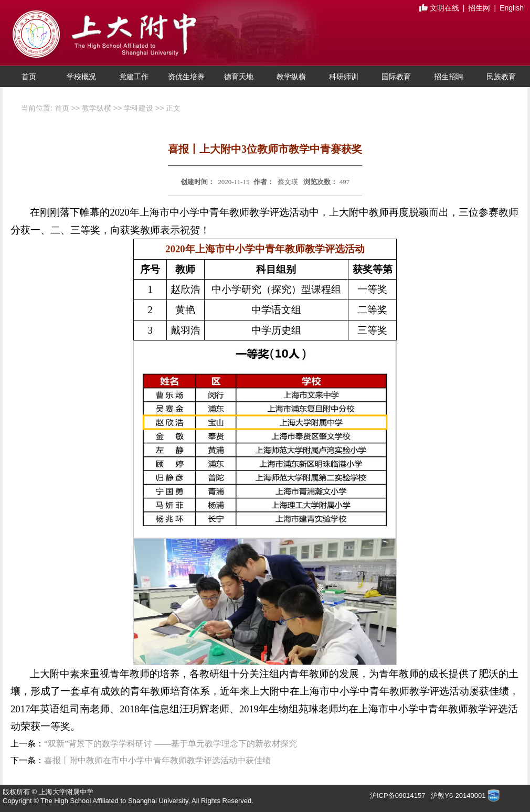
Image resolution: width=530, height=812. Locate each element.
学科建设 (139, 108)
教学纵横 (291, 77)
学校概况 (81, 77)
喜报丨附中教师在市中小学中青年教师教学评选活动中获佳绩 (157, 760)
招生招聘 (449, 77)
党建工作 (134, 77)
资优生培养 (186, 77)
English (512, 8)
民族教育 (501, 77)
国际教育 (396, 77)
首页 (29, 77)
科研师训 (344, 77)
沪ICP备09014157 (399, 795)
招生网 (479, 8)
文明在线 (439, 8)
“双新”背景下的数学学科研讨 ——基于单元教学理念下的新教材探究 (171, 744)
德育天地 (239, 77)
